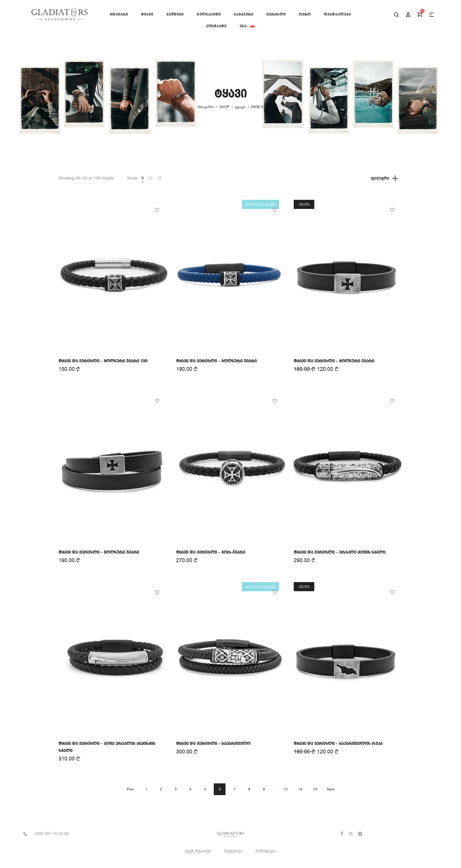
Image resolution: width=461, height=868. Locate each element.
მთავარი (206, 107)
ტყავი (240, 107)
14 (300, 789)
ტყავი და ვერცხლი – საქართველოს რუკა (338, 744)
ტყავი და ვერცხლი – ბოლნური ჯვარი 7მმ (103, 361)
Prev (130, 789)
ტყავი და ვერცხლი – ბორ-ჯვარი (211, 552)
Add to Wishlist (157, 210)
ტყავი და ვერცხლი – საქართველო (213, 744)
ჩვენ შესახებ (198, 851)
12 (150, 178)
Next (331, 789)
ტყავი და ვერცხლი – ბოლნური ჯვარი (216, 361)
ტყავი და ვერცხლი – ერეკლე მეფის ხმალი (340, 552)
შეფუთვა (233, 851)
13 (285, 789)
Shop (224, 107)
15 (159, 178)
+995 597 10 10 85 (51, 834)
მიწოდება (266, 851)
